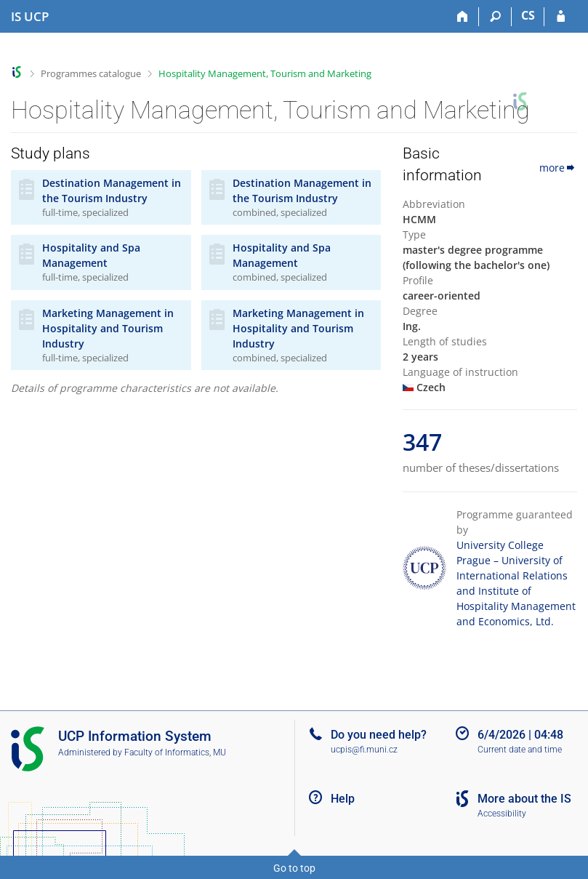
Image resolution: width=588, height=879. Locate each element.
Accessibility (502, 814)
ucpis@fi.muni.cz (364, 750)
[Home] (463, 17)
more (558, 168)
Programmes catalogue (91, 73)
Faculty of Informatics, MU (175, 752)
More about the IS (524, 799)
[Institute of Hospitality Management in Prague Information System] (30, 17)
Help (343, 799)
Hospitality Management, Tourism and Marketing (265, 73)
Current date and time (520, 750)
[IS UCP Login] (561, 17)
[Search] (495, 17)
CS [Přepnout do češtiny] (528, 15)
